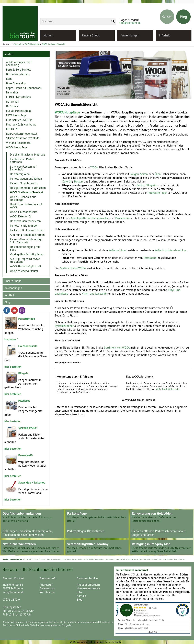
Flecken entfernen (143, 531)
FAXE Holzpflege (16, 115)
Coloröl (67, 181)
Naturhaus (12, 102)
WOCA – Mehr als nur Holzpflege (23, 198)
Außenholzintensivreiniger (171, 250)
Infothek (164, 35)
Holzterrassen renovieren (25, 221)
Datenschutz (47, 588)
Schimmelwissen (33, 535)
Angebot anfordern (88, 585)
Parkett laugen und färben (26, 179)
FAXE (31, 559)
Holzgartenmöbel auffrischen (28, 188)
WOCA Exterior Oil (21, 216)
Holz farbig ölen (20, 174)
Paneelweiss (123, 218)
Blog (7, 302)
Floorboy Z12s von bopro (21, 124)
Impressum (46, 585)
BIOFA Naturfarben (18, 74)
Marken (48, 35)
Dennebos (12, 92)
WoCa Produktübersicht (168, 389)
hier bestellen (13, 394)
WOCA (94, 167)
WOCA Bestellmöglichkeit (26, 266)
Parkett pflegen (76, 531)
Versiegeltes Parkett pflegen (27, 254)
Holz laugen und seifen (17, 531)
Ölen (158, 174)
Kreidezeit (56, 559)
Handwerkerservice (88, 588)
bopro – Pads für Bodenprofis (24, 88)
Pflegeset (24, 401)
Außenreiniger (117, 250)
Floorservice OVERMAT (20, 120)
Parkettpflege (27, 319)
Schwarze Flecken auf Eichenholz (23, 168)
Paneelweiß (25, 455)
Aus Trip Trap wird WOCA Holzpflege (25, 260)
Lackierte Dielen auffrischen (27, 230)
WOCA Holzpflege (67, 112)
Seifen (144, 174)
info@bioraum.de (130, 23)
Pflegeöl (23, 373)
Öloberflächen (96, 531)
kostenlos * (11, 339)
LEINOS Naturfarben (19, 97)
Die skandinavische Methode (27, 155)
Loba (166, 559)
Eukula (161, 559)
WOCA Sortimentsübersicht (26, 192)
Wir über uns (47, 592)
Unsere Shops (91, 35)
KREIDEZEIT (14, 129)
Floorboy (118, 559)
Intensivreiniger (157, 193)
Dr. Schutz (12, 106)
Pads (125, 559)
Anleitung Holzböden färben (27, 235)
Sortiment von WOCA (73, 268)
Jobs (79, 592)
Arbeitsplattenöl (81, 218)
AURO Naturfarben (43, 559)
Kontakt (82, 596)
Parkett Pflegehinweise (24, 183)
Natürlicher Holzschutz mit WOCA (26, 206)
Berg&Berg (99, 559)
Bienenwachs (100, 218)
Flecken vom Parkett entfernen (22, 161)
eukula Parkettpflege (19, 111)
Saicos (182, 559)
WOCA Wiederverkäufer (24, 271)
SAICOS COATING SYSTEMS (23, 138)
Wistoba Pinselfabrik (19, 143)
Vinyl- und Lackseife (94, 294)
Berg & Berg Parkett (18, 70)
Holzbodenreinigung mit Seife (25, 248)
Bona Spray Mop (16, 83)
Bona (9, 79)
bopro (130, 559)
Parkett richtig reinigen (24, 226)
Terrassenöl (150, 258)
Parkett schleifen (166, 531)
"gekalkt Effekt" (28, 428)
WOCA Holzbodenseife (24, 212)
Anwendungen (130, 35)
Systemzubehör (64, 326)
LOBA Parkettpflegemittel (22, 134)
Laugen (134, 174)
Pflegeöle (151, 185)
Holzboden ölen (12, 535)
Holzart (79, 181)
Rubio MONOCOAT (86, 559)
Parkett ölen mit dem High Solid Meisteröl (26, 241)
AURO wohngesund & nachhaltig (19, 64)
